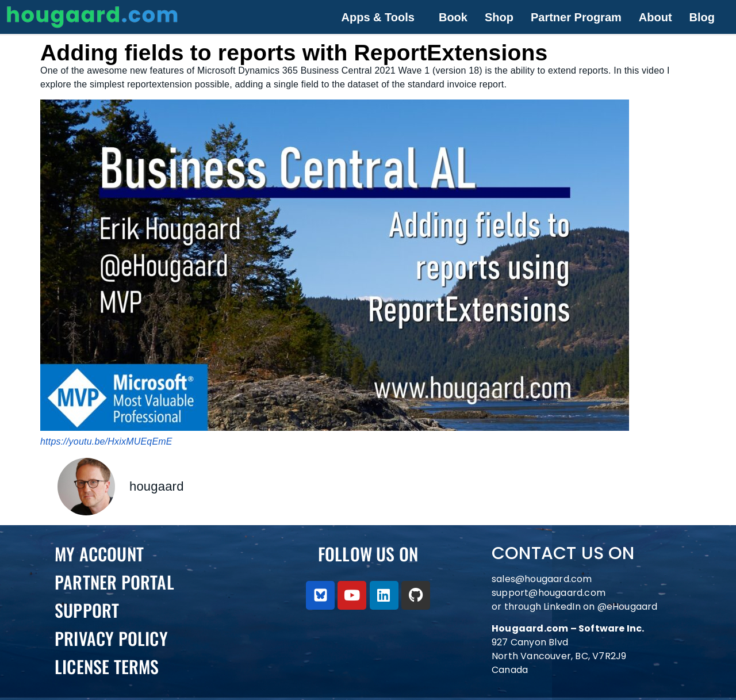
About (655, 17)
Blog (702, 17)
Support (87, 610)
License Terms (107, 666)
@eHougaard (628, 607)
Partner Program (576, 17)
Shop (499, 17)
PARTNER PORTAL (114, 582)
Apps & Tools (378, 17)
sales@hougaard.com (543, 579)
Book (453, 17)
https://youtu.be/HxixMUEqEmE (106, 441)
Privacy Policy (111, 638)
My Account (99, 554)
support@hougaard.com (549, 593)
